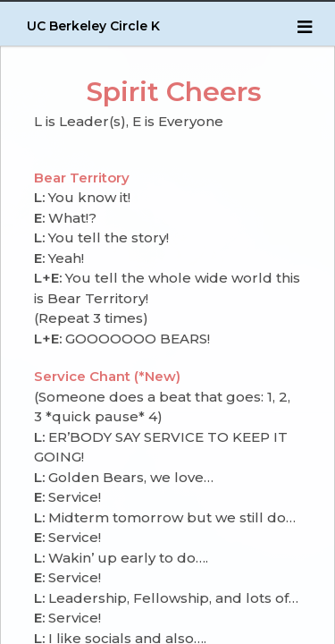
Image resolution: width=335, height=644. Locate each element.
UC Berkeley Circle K (93, 26)
